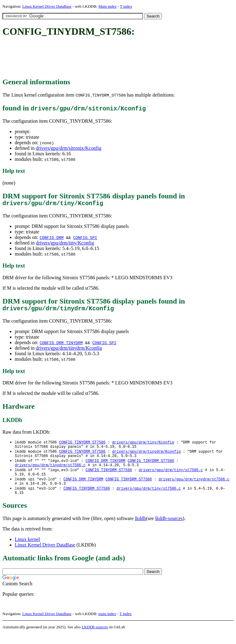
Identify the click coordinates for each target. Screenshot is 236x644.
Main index (108, 6)
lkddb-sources (169, 529)
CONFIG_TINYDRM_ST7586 (82, 445)
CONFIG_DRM (52, 239)
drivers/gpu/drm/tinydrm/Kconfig (69, 351)
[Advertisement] (114, 58)
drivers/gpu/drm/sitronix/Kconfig (68, 148)
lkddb (140, 529)
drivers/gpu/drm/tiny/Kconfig (65, 244)
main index (107, 624)
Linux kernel (27, 550)
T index (126, 6)
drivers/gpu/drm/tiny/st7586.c (171, 477)
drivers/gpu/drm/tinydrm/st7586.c (50, 472)
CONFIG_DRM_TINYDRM (61, 346)
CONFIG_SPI (85, 239)
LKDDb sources (95, 637)
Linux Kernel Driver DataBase (47, 6)
